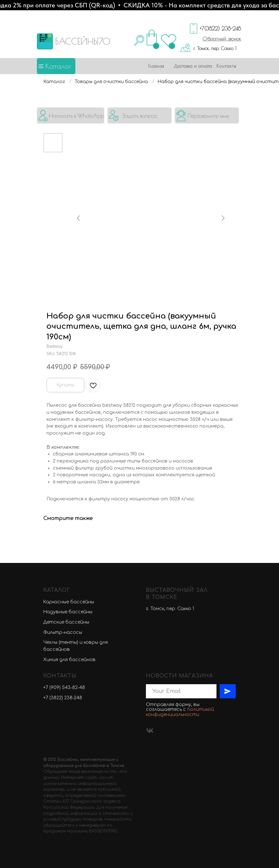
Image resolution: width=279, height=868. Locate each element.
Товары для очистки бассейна (111, 82)
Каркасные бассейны (69, 602)
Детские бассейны (66, 622)
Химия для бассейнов (69, 660)
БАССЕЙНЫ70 (83, 41)
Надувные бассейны (68, 612)
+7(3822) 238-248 (220, 29)
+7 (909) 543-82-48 (64, 688)
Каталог (58, 66)
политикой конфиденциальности (180, 712)
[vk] (150, 731)
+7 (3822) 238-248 (63, 698)
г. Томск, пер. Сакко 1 (215, 48)
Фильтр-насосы (63, 632)
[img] (71, 115)
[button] (222, 38)
